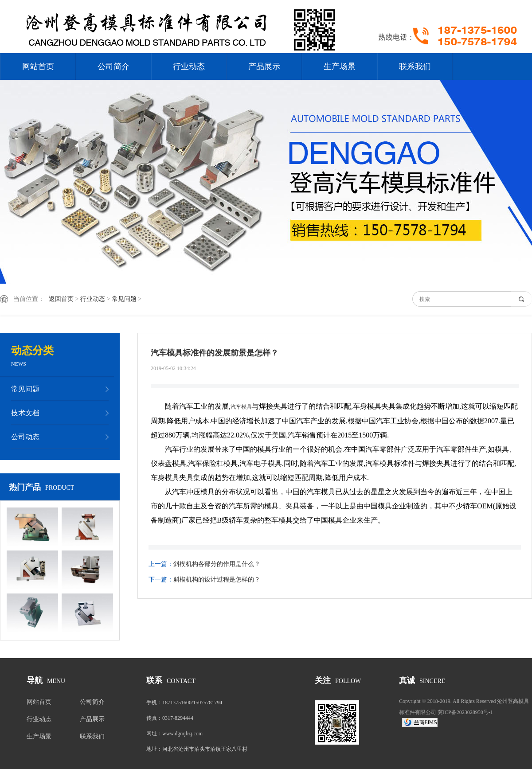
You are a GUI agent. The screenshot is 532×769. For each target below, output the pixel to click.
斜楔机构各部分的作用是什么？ (217, 564)
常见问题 (124, 299)
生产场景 (340, 66)
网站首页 (38, 66)
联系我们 (415, 66)
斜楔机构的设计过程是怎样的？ (217, 580)
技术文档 (25, 413)
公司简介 (113, 66)
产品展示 (264, 66)
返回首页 (61, 299)
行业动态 (189, 66)
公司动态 (25, 437)
